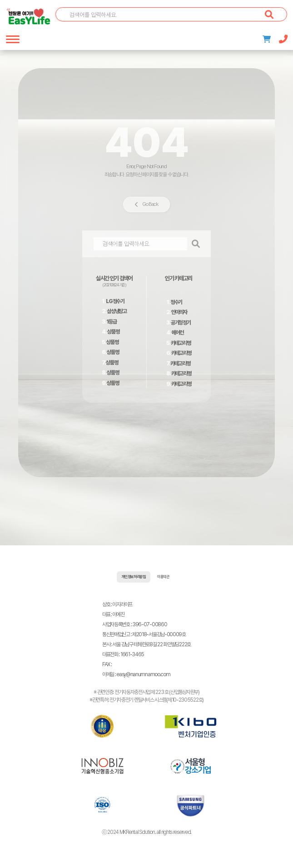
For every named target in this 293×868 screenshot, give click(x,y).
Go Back (146, 204)
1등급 (111, 322)
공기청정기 (181, 323)
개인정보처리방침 (134, 577)
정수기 (176, 302)
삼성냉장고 (117, 311)
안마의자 (179, 312)
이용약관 (163, 577)
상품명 (113, 332)
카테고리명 (181, 343)
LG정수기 (115, 301)
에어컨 (178, 333)
